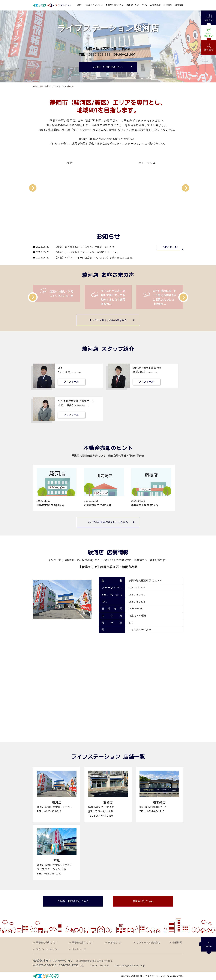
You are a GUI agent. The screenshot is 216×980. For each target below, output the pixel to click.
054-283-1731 (137, 595)
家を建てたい (133, 5)
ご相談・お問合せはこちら (108, 67)
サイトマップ (79, 949)
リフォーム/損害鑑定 (151, 5)
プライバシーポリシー (48, 949)
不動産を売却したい (93, 5)
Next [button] (186, 189)
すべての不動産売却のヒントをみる (108, 522)
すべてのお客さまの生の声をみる (108, 320)
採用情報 (179, 5)
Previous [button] (33, 190)
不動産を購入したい (115, 5)
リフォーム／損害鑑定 (148, 942)
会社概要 (177, 942)
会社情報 (168, 5)
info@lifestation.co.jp (133, 966)
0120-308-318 (100, 54)
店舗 (79, 5)
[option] (70, 162)
